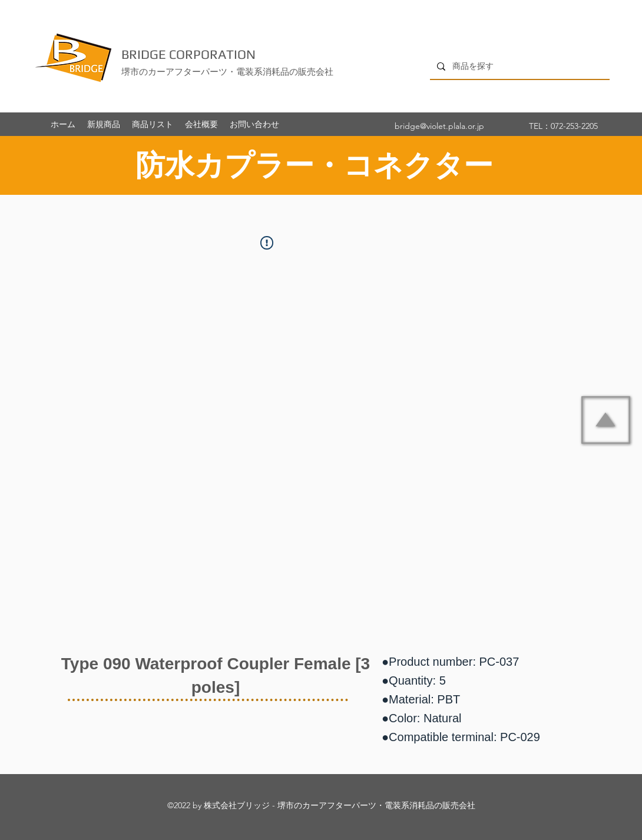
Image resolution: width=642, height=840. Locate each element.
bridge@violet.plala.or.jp (439, 126)
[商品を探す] (519, 66)
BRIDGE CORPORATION (188, 54)
